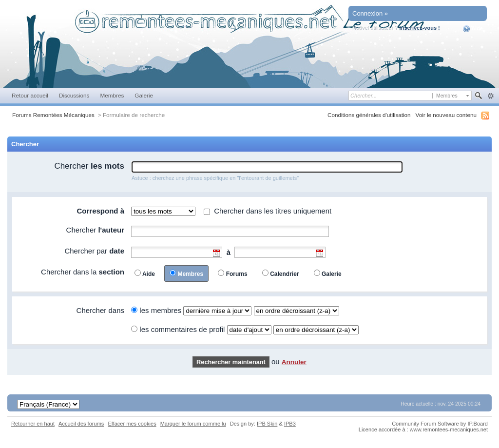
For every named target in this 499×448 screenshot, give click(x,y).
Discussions (74, 95)
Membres (112, 95)
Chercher (89, 166)
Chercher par (94, 251)
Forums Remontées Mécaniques (53, 115)
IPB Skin (267, 424)
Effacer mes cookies (132, 424)
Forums (237, 274)
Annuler (294, 362)
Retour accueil (30, 95)
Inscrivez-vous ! (420, 28)
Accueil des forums (81, 424)
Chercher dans (100, 310)
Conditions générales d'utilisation (369, 115)
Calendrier (284, 274)
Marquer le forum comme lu (193, 424)
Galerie (144, 95)
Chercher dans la (83, 272)
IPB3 (290, 424)
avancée (490, 96)
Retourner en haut (33, 424)
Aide (473, 29)
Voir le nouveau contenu (446, 115)
